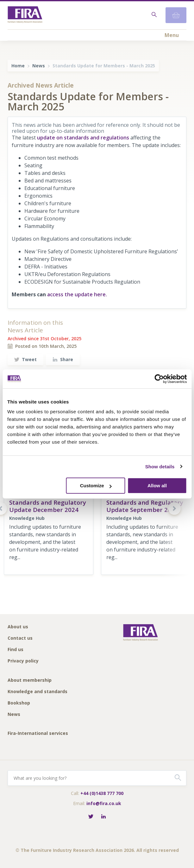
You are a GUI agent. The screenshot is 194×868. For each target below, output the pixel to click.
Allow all (157, 486)
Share (63, 359)
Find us (16, 650)
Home (18, 66)
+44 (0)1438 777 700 (102, 793)
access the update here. (77, 294)
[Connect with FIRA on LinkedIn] (103, 817)
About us (18, 627)
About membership (30, 680)
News (39, 66)
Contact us (20, 638)
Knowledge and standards (38, 692)
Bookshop (19, 703)
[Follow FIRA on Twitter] (91, 817)
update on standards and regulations (83, 138)
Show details (160, 467)
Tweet (25, 359)
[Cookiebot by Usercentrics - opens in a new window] (159, 379)
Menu (172, 35)
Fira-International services (38, 733)
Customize (96, 486)
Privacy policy (23, 661)
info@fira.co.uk (104, 803)
